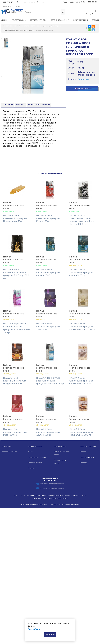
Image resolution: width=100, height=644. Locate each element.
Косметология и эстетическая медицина (34, 26)
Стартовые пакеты (38, 20)
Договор (83, 463)
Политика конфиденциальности (34, 504)
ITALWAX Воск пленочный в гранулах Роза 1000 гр (15, 432)
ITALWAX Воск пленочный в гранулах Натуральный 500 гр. (81, 432)
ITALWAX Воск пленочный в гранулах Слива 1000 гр (48, 327)
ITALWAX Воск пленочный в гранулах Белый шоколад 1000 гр (82, 327)
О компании (7, 446)
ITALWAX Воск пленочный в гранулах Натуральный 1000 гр (15, 381)
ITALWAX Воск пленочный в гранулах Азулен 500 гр (48, 432)
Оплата (83, 452)
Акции (4, 20)
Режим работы (70, 2)
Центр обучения (81, 20)
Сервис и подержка (88, 446)
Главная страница (10, 26)
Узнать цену (82, 88)
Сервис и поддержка (60, 20)
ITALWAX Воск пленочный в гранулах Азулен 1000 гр (81, 273)
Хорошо (50, 635)
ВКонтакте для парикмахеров (50, 484)
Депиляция (55, 26)
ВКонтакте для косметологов (50, 488)
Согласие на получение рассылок (65, 504)
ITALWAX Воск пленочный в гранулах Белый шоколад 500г (81, 381)
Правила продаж (87, 457)
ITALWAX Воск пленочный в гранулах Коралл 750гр (48, 218)
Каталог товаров (18, 20)
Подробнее (34, 629)
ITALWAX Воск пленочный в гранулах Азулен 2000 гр (48, 273)
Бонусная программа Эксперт (31, 2)
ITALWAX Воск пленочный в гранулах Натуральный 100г (15, 218)
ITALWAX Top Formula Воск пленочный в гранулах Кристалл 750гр (28, 30)
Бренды (95, 20)
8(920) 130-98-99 (89, 2)
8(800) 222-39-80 (12, 6)
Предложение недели (37, 457)
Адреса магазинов (10, 452)
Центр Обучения (61, 446)
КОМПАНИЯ (8, 2)
